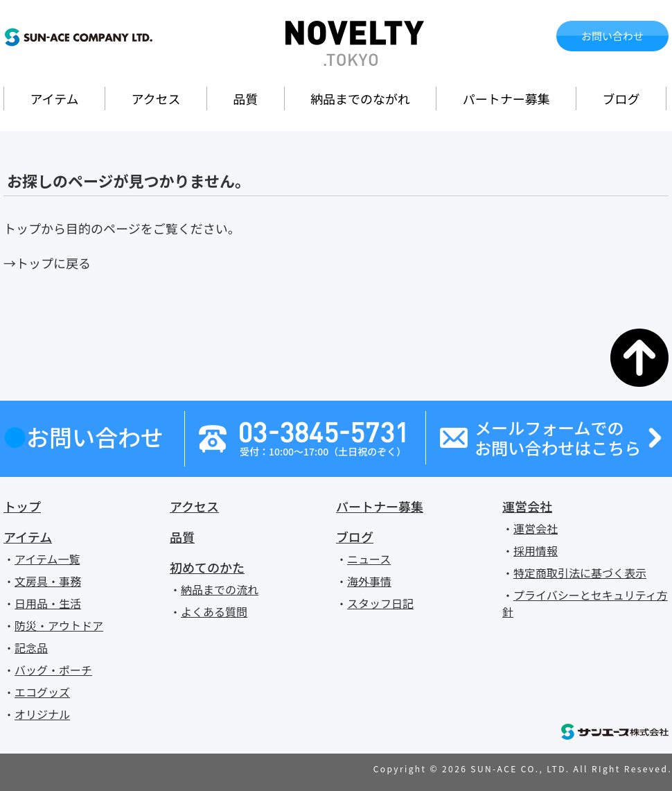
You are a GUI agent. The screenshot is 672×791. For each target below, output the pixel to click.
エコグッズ (42, 692)
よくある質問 (214, 611)
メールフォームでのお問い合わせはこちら (558, 438)
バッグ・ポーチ (53, 670)
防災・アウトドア (59, 625)
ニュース (369, 559)
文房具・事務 (48, 581)
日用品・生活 (48, 603)
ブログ (621, 98)
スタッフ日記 (380, 603)
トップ (22, 506)
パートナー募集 (506, 98)
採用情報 (536, 550)
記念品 (31, 647)
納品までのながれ (360, 98)
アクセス (156, 98)
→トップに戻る (47, 263)
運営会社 (527, 506)
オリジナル (42, 714)
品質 (245, 98)
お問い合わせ (612, 36)
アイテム (54, 98)
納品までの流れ (220, 589)
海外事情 (369, 581)
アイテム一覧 (47, 559)
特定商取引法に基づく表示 (580, 573)
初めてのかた (207, 567)
